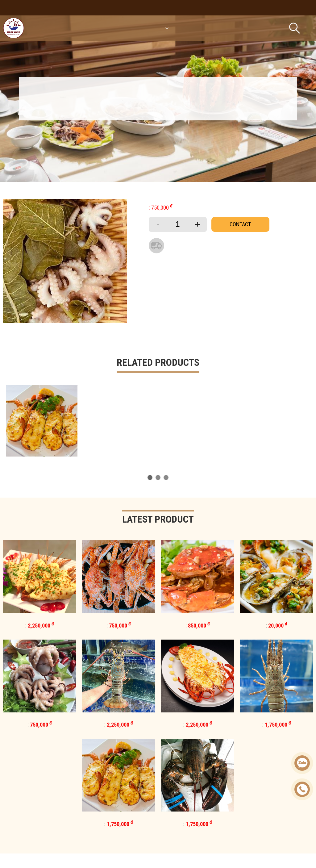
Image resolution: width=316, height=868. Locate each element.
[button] (150, 478)
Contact (240, 224)
